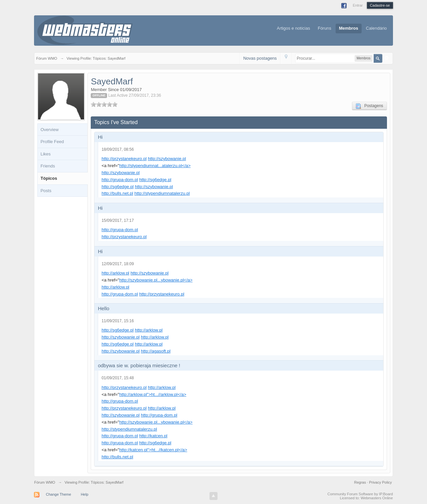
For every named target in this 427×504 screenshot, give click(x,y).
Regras (361, 482)
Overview (49, 130)
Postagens (369, 106)
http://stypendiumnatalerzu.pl (162, 193)
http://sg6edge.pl (155, 180)
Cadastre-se (380, 5)
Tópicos (49, 178)
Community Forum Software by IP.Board (360, 494)
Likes (45, 154)
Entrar (358, 5)
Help (85, 494)
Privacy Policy (380, 482)
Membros (349, 28)
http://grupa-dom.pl (120, 180)
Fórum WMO (45, 482)
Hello (103, 308)
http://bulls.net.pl (117, 193)
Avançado (387, 58)
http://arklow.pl (115, 273)
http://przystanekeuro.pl (124, 159)
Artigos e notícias (294, 28)
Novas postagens (260, 58)
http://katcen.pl (153, 436)
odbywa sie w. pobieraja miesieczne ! (139, 365)
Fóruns (324, 28)
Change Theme (58, 494)
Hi (100, 137)
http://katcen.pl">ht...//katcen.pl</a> (153, 450)
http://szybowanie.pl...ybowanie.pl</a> (156, 280)
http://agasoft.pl (156, 351)
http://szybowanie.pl (167, 159)
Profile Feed (52, 142)
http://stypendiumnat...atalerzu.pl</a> (155, 166)
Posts (46, 191)
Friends (48, 166)
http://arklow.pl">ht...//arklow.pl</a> (153, 394)
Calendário (376, 28)
